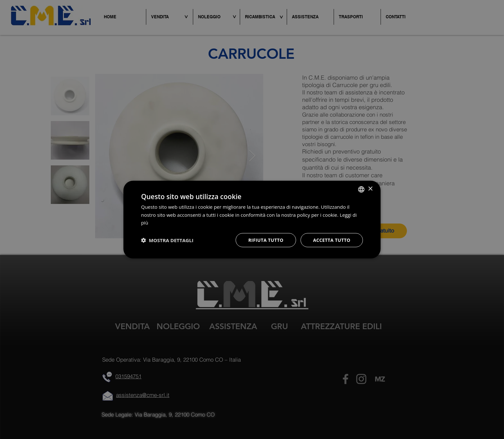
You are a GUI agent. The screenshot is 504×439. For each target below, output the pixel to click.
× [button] (370, 189)
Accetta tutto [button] (332, 240)
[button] (167, 240)
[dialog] (252, 219)
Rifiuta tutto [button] (266, 240)
